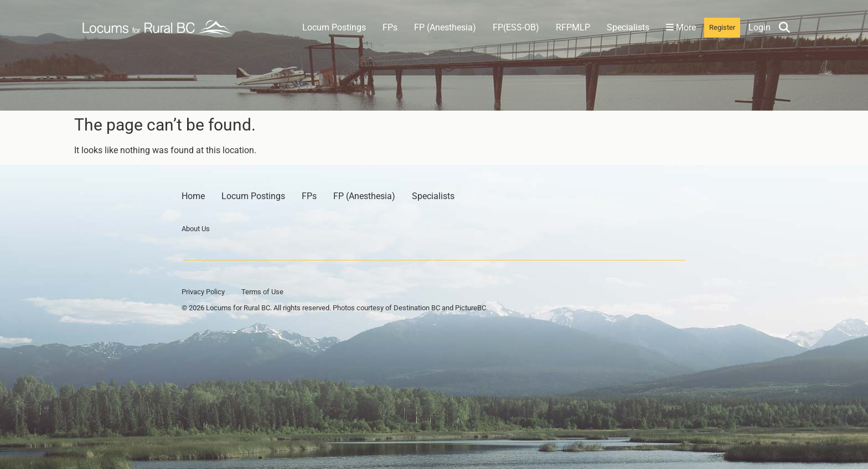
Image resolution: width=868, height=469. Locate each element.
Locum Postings (334, 27)
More (681, 27)
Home (193, 196)
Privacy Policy (203, 292)
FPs (390, 27)
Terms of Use (262, 292)
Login (759, 27)
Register (722, 27)
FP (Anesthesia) (445, 27)
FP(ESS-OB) (516, 27)
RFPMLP (573, 27)
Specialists (628, 27)
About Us (196, 229)
